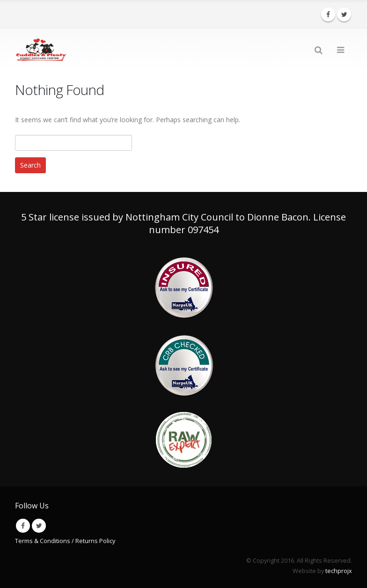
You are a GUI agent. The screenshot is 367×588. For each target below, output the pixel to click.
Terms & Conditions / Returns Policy (65, 541)
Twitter (39, 526)
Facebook (23, 526)
